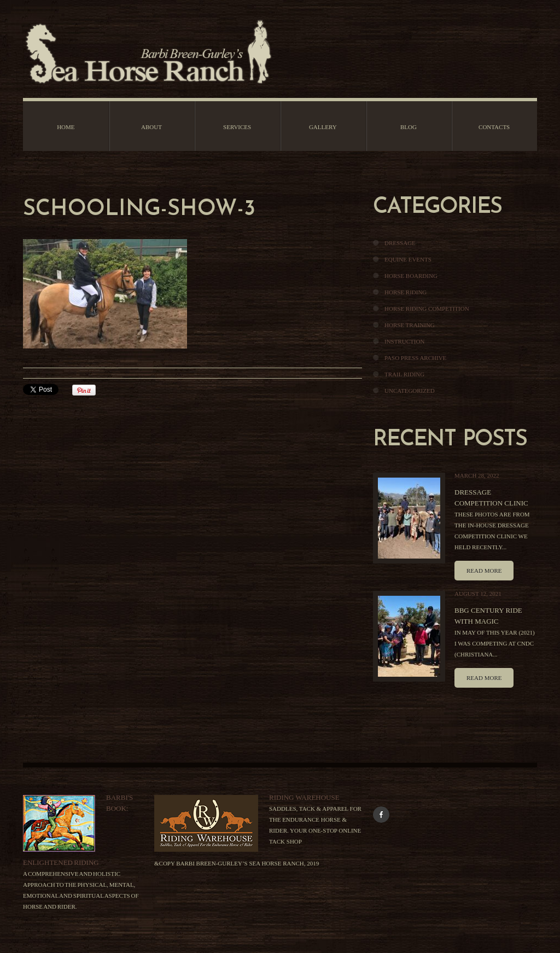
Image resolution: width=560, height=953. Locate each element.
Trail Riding (404, 374)
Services (237, 127)
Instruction (404, 341)
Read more (484, 571)
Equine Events (408, 259)
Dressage (400, 243)
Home (66, 127)
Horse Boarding (411, 276)
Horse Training (410, 325)
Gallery (323, 127)
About (151, 127)
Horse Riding (406, 292)
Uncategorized (410, 391)
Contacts (494, 127)
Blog (409, 127)
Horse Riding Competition (427, 309)
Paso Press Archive (415, 358)
